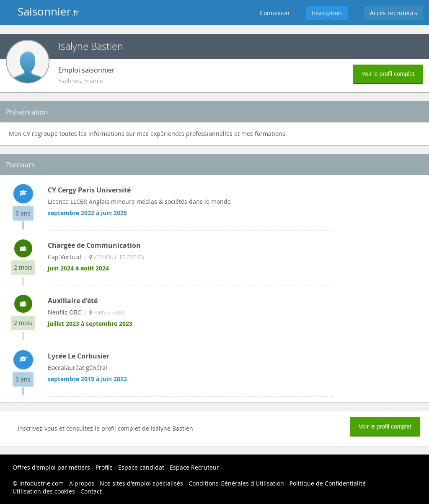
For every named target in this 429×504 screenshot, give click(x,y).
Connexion (275, 13)
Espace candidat (141, 467)
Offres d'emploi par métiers (51, 467)
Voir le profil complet (388, 74)
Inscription (327, 13)
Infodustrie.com (41, 483)
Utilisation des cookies (44, 491)
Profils (104, 467)
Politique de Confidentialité (328, 483)
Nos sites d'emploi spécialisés (141, 483)
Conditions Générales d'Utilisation (236, 483)
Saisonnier (48, 12)
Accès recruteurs (394, 13)
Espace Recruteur (194, 467)
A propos (82, 483)
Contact (91, 491)
